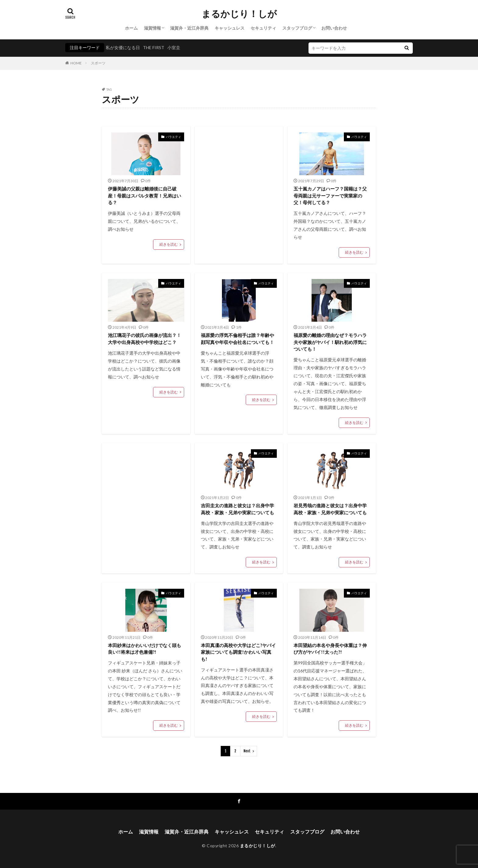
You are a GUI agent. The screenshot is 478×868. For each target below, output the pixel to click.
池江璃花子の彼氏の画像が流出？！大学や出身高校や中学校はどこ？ (144, 339)
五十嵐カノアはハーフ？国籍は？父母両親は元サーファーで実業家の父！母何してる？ (330, 195)
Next (247, 751)
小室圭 (174, 47)
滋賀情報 (152, 28)
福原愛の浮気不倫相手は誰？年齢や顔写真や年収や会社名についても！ (237, 339)
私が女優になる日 (123, 47)
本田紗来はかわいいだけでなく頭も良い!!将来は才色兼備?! (144, 649)
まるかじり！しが (239, 14)
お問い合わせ (334, 28)
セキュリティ (263, 28)
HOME (76, 63)
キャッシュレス (230, 28)
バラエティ (173, 137)
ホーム (131, 28)
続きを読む (169, 244)
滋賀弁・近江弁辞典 (189, 28)
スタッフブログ (297, 28)
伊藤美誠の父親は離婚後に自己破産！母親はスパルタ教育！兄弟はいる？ (144, 195)
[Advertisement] (239, 183)
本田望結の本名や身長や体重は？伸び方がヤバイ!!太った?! (330, 649)
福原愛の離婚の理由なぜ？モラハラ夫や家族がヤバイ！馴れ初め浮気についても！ (330, 342)
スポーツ (98, 63)
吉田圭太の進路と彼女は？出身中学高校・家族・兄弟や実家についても (237, 509)
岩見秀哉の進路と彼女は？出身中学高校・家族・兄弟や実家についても (330, 509)
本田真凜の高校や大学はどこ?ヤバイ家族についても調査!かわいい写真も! (238, 652)
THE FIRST (154, 47)
